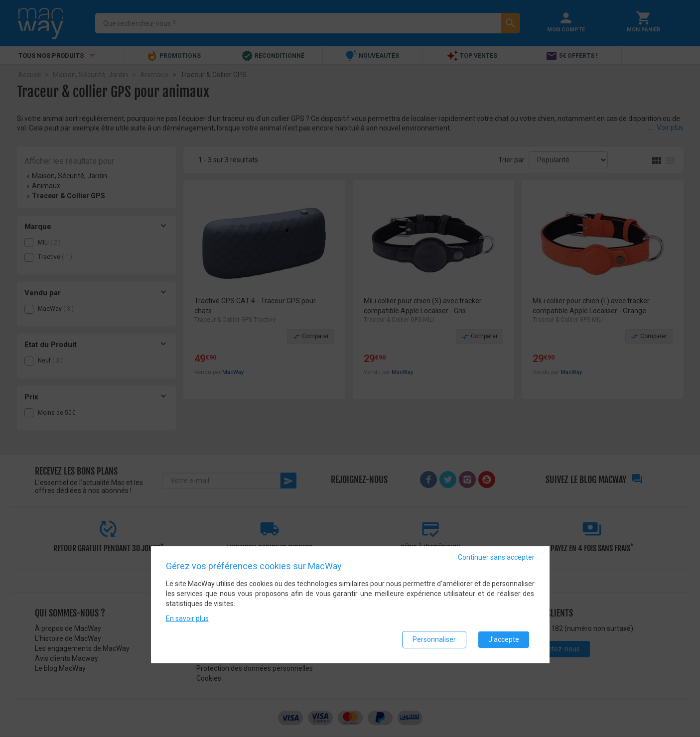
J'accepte (504, 639)
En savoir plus (187, 618)
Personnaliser (434, 639)
